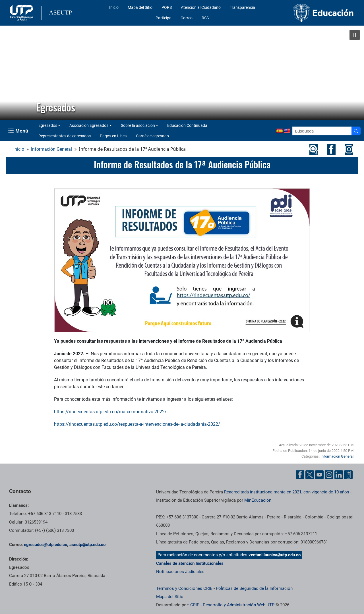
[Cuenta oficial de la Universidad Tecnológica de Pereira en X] (310, 475)
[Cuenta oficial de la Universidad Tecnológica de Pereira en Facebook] (300, 475)
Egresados (48, 125)
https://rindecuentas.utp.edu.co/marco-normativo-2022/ (110, 412)
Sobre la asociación (138, 125)
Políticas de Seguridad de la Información (254, 588)
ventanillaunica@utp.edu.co (275, 555)
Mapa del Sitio (140, 7)
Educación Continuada (187, 125)
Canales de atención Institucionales (190, 563)
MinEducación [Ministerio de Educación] (258, 500)
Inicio (114, 7)
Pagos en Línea (113, 136)
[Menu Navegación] (18, 131)
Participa (164, 18)
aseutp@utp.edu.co (87, 545)
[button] (355, 35)
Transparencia (242, 7)
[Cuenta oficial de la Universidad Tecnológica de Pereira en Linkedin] (339, 475)
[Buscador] (356, 131)
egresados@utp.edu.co (45, 545)
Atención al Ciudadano (201, 7)
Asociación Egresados (89, 125)
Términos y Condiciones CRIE (184, 588)
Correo (187, 18)
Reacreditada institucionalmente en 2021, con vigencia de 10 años (287, 492)
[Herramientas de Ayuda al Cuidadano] (348, 475)
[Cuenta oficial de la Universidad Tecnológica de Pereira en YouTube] (319, 475)
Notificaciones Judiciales (180, 572)
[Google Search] (322, 131)
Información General (51, 149)
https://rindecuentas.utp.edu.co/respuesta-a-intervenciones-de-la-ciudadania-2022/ (137, 424)
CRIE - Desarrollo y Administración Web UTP (232, 605)
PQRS (167, 7)
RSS (205, 18)
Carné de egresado (152, 136)
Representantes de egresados (65, 136)
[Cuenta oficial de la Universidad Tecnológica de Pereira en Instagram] (329, 475)
